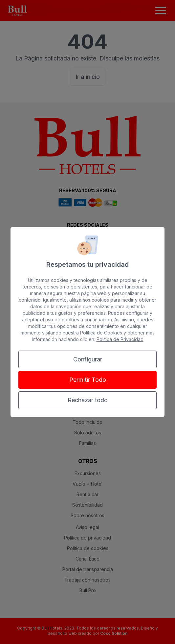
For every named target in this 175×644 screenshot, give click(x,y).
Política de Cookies (101, 333)
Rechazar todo (88, 400)
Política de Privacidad (120, 339)
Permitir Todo (88, 380)
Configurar (88, 359)
